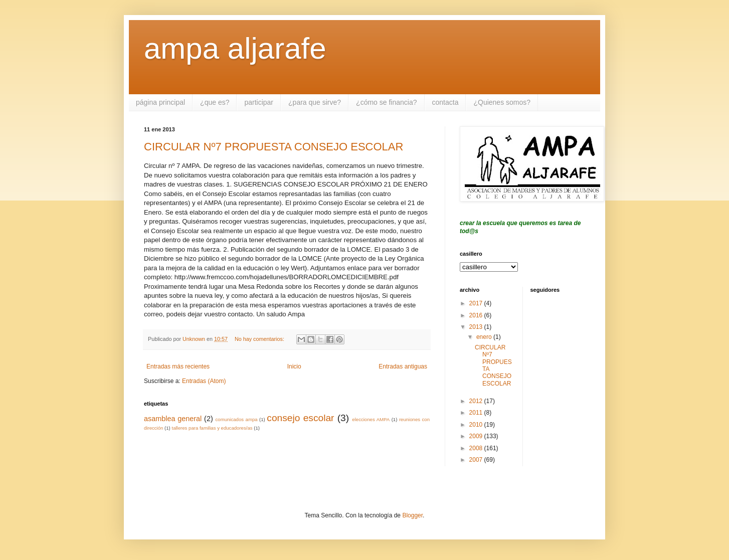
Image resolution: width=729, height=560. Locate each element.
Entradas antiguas (403, 366)
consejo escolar (300, 418)
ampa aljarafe (235, 48)
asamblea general (173, 419)
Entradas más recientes (178, 366)
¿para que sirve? (315, 102)
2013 (477, 327)
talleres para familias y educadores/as (212, 428)
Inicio (294, 366)
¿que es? (215, 102)
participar (259, 102)
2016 (477, 315)
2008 (477, 448)
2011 (477, 413)
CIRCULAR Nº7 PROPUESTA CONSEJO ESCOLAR (274, 147)
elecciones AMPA (371, 419)
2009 (477, 436)
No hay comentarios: (260, 339)
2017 (477, 303)
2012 (477, 401)
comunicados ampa (237, 419)
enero (485, 337)
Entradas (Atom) (204, 381)
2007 (477, 460)
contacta (445, 102)
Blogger (412, 515)
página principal (160, 102)
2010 (477, 425)
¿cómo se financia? (386, 102)
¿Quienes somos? (502, 102)
